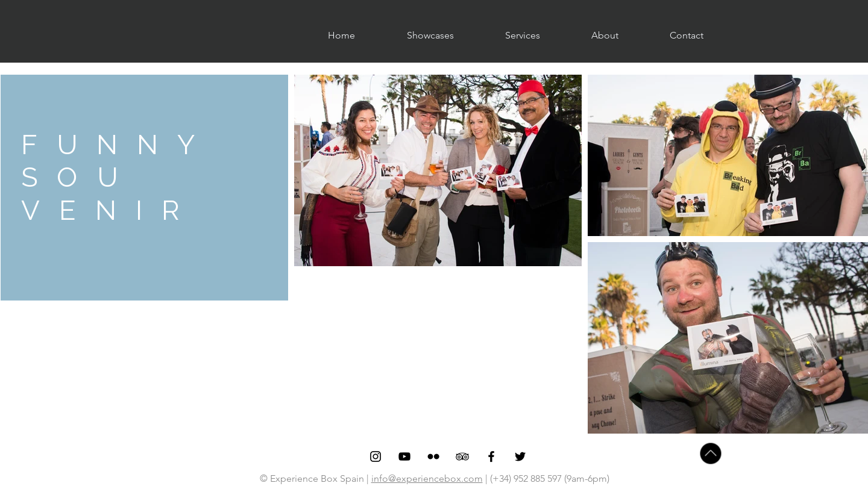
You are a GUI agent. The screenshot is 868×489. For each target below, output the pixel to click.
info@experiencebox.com (427, 478)
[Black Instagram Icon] (376, 456)
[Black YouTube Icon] (404, 456)
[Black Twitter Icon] (520, 456)
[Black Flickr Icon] (433, 456)
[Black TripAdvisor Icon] (462, 456)
